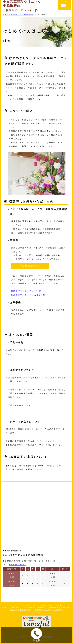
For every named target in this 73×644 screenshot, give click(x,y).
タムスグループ (36, 612)
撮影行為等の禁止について (61, 608)
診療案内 (60, 605)
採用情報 (42, 608)
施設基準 (16, 608)
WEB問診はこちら (30, 266)
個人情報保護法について (21, 610)
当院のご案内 (47, 605)
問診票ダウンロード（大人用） (27, 291)
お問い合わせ (29, 608)
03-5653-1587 (18, 565)
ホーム (12, 605)
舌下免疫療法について (21, 405)
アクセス (5, 608)
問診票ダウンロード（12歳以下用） (29, 295)
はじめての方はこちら (28, 605)
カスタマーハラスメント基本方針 (49, 610)
